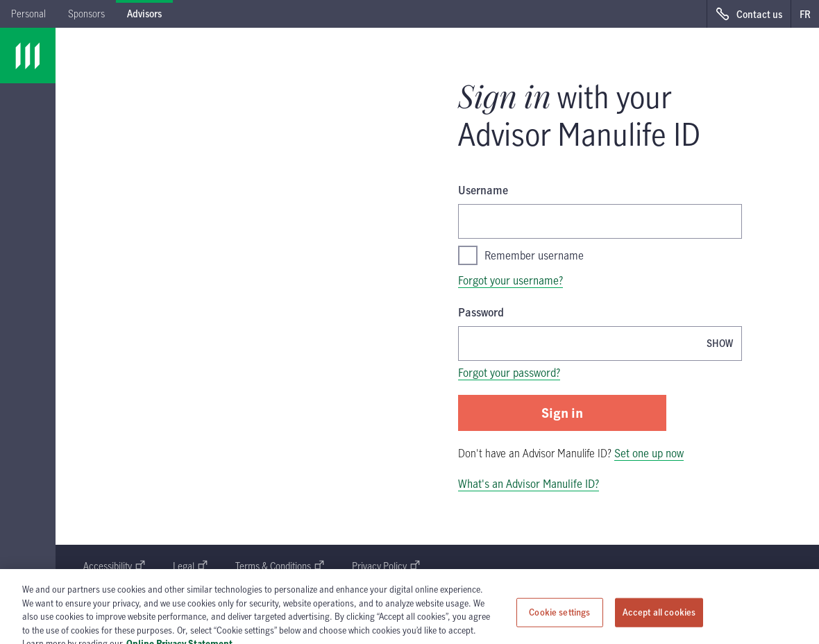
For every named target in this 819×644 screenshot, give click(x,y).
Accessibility (114, 566)
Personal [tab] (28, 14)
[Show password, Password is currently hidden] (720, 343)
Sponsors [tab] (86, 14)
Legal (190, 566)
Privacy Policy (386, 566)
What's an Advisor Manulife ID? (529, 484)
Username (483, 190)
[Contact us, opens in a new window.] (749, 14)
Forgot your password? (509, 373)
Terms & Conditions (280, 566)
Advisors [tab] (144, 14)
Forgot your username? (510, 280)
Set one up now (649, 453)
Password (481, 312)
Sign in (562, 413)
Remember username (521, 255)
